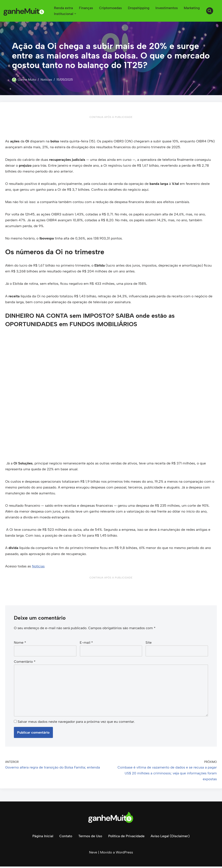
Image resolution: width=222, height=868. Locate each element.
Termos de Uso (90, 838)
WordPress (124, 854)
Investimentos (167, 8)
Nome (20, 644)
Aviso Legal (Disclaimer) (170, 838)
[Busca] (210, 11)
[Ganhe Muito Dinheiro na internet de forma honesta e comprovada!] (25, 11)
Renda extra (64, 8)
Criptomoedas (111, 8)
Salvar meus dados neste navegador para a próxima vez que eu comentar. (76, 723)
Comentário (25, 663)
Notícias (47, 80)
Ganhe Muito (27, 80)
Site (149, 644)
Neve (93, 854)
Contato (66, 838)
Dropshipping (139, 8)
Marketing (192, 8)
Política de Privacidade (126, 838)
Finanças (86, 8)
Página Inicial (42, 838)
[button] (75, 14)
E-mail (86, 644)
